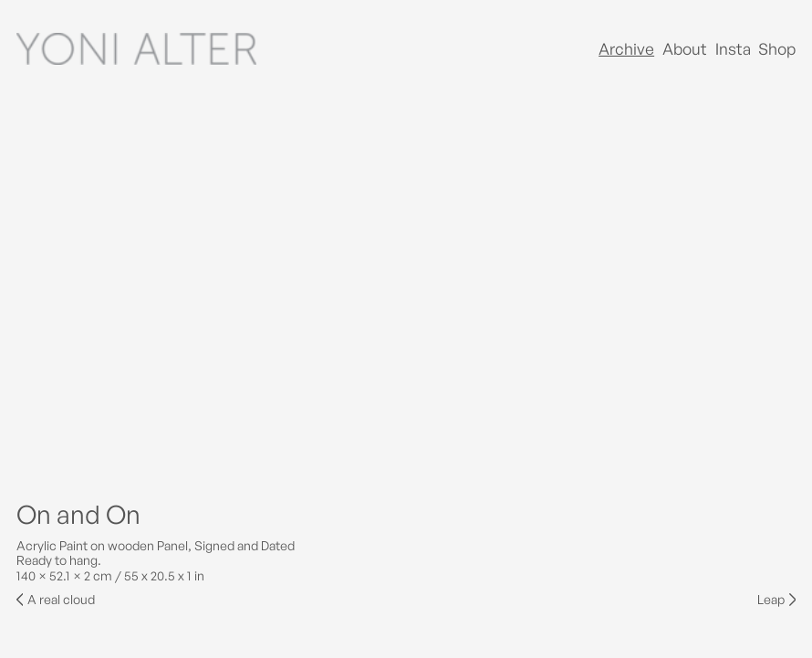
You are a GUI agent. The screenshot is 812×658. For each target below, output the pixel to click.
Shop (777, 48)
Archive (626, 48)
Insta (733, 48)
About (685, 48)
